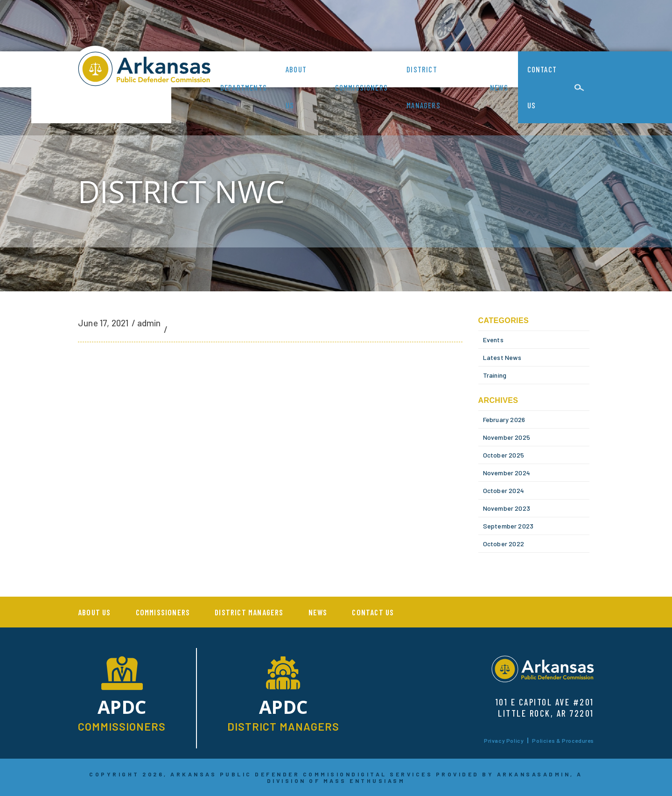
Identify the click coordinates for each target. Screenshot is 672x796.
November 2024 (507, 473)
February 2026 (504, 419)
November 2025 (507, 437)
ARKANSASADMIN (534, 774)
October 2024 (504, 490)
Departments (244, 87)
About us (296, 87)
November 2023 (507, 508)
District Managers (423, 87)
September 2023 (508, 526)
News (499, 87)
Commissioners (362, 87)
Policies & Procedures (563, 740)
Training (495, 375)
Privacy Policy (504, 740)
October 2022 (504, 544)
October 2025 (504, 455)
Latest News (502, 357)
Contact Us (542, 87)
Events (493, 340)
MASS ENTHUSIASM (364, 781)
